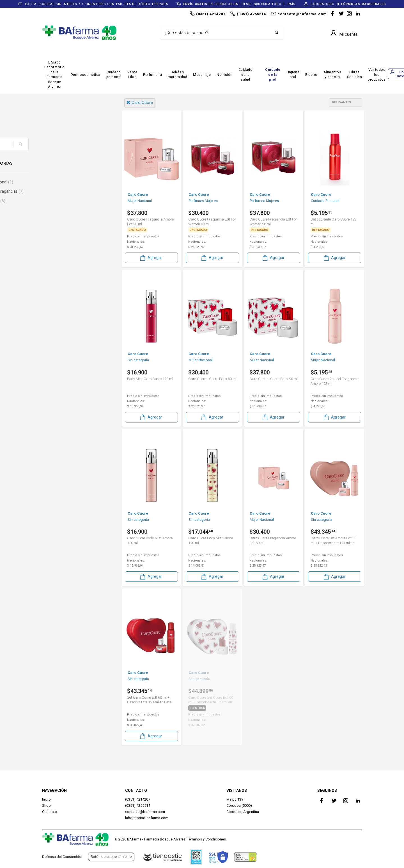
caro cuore (140, 103)
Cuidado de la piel (273, 74)
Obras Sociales (354, 75)
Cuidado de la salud (246, 74)
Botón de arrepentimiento (111, 857)
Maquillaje (202, 75)
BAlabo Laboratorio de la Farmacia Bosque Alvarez (55, 75)
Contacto (50, 812)
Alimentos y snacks (332, 75)
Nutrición (225, 75)
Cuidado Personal (67, 182)
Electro (311, 75)
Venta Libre (132, 75)
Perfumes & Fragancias (72, 191)
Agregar (151, 257)
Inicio (46, 799)
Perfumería (152, 75)
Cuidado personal (114, 75)
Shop (46, 805)
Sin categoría (63, 201)
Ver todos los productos (377, 74)
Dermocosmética (86, 75)
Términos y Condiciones (206, 839)
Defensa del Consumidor (62, 857)
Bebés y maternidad (177, 75)
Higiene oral (293, 75)
